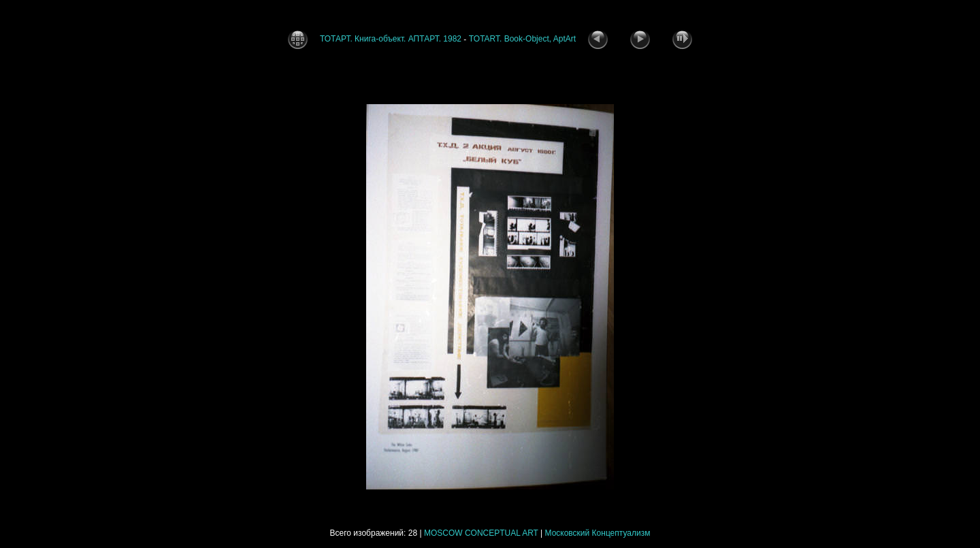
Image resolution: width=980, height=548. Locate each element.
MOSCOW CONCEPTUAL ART (481, 533)
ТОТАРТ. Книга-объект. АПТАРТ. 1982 (391, 39)
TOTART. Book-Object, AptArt (522, 39)
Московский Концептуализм (598, 533)
